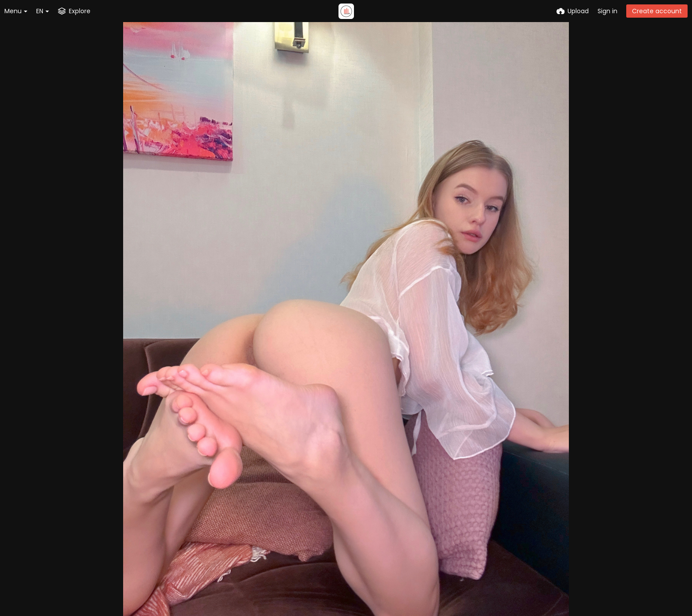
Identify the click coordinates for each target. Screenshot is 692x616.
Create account (657, 11)
